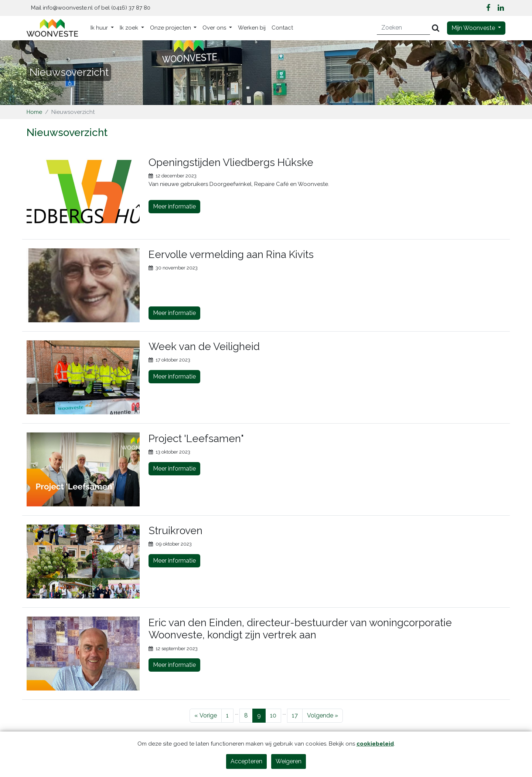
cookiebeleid (375, 744)
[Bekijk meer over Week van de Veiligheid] (83, 377)
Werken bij (252, 28)
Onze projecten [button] (171, 28)
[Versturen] (436, 28)
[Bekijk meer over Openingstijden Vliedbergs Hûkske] (83, 193)
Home (34, 112)
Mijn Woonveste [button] (474, 28)
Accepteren (246, 761)
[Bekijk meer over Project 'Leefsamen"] (83, 469)
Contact (282, 28)
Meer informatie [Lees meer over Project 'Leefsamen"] (174, 469)
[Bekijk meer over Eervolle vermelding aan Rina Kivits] (83, 285)
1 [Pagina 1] (227, 715)
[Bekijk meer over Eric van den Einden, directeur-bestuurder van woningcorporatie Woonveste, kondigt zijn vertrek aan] (83, 654)
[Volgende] (323, 716)
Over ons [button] (215, 28)
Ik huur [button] (100, 28)
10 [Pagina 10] (273, 715)
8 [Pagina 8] (246, 715)
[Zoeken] (404, 28)
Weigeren (289, 761)
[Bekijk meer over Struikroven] (83, 561)
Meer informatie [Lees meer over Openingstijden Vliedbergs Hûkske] (174, 206)
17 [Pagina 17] (295, 715)
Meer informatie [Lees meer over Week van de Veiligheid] (174, 376)
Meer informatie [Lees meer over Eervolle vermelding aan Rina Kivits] (174, 313)
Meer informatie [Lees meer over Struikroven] (174, 561)
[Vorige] (206, 716)
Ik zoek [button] (130, 28)
